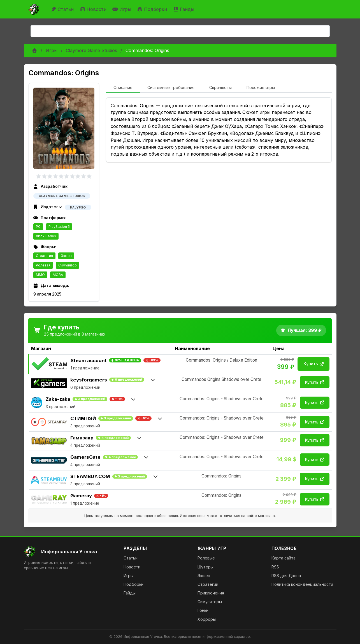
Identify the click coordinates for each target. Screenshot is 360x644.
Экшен (66, 256)
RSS (275, 567)
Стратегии (208, 584)
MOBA (58, 275)
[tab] (123, 88)
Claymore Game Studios (91, 50)
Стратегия (44, 256)
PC (38, 227)
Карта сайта (284, 558)
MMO (40, 275)
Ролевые (206, 558)
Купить (313, 364)
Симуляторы (210, 602)
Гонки (203, 610)
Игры (122, 9)
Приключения (211, 593)
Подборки (153, 9)
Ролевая (43, 265)
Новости (94, 9)
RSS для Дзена (286, 576)
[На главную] (69, 552)
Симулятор (68, 265)
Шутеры (205, 567)
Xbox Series (46, 236)
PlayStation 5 (59, 227)
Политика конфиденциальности (302, 584)
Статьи (63, 9)
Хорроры (207, 619)
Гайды (184, 9)
